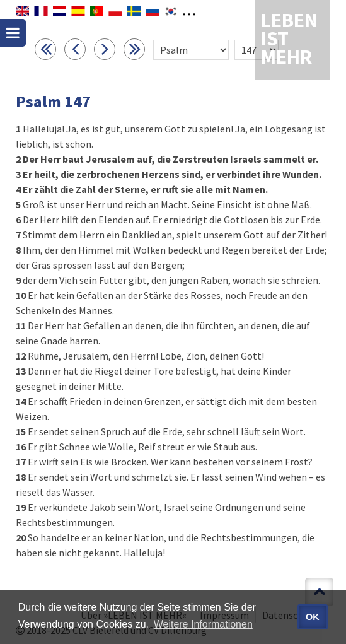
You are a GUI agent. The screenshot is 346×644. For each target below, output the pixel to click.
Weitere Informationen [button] (203, 624)
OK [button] (313, 617)
